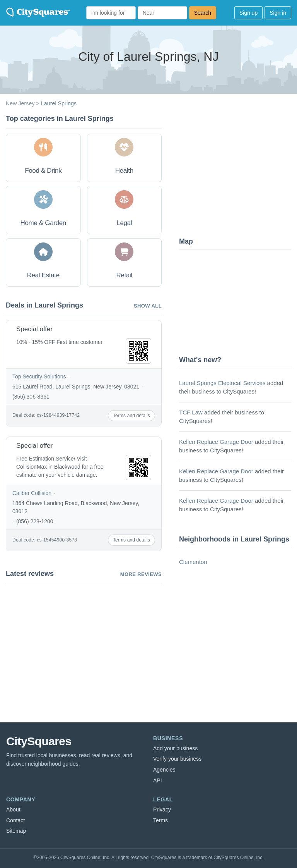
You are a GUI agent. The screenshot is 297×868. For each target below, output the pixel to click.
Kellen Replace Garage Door (216, 442)
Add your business (175, 748)
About (13, 810)
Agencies (164, 770)
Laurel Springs (59, 103)
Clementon (193, 562)
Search (203, 13)
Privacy (162, 810)
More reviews (141, 574)
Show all (148, 306)
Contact (15, 820)
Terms (160, 820)
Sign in (278, 13)
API (158, 780)
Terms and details (131, 416)
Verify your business (177, 759)
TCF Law (191, 412)
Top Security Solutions (39, 376)
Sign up (248, 13)
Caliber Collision (32, 493)
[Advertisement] (237, 172)
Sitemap (16, 831)
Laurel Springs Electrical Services (222, 383)
